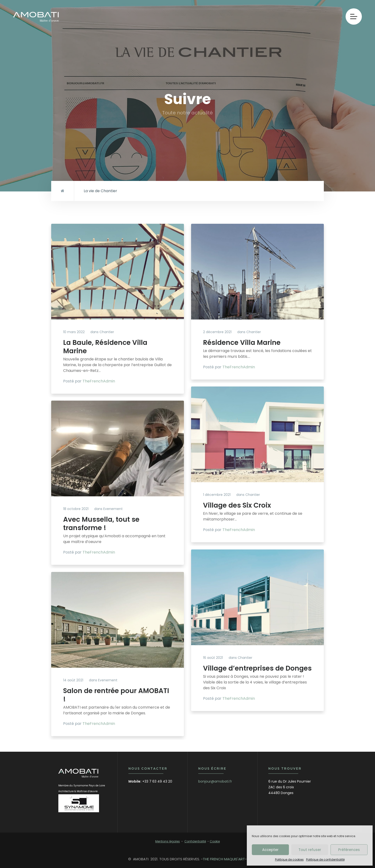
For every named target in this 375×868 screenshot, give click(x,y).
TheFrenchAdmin (99, 381)
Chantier (107, 332)
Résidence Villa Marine (242, 343)
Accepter (270, 850)
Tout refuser (310, 850)
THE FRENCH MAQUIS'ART (224, 859)
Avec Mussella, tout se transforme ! (101, 524)
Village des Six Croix (237, 505)
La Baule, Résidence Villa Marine (105, 347)
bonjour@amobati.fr (215, 781)
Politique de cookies (289, 860)
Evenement (113, 509)
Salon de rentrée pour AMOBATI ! (116, 695)
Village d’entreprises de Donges (257, 668)
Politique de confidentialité (325, 860)
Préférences (349, 850)
